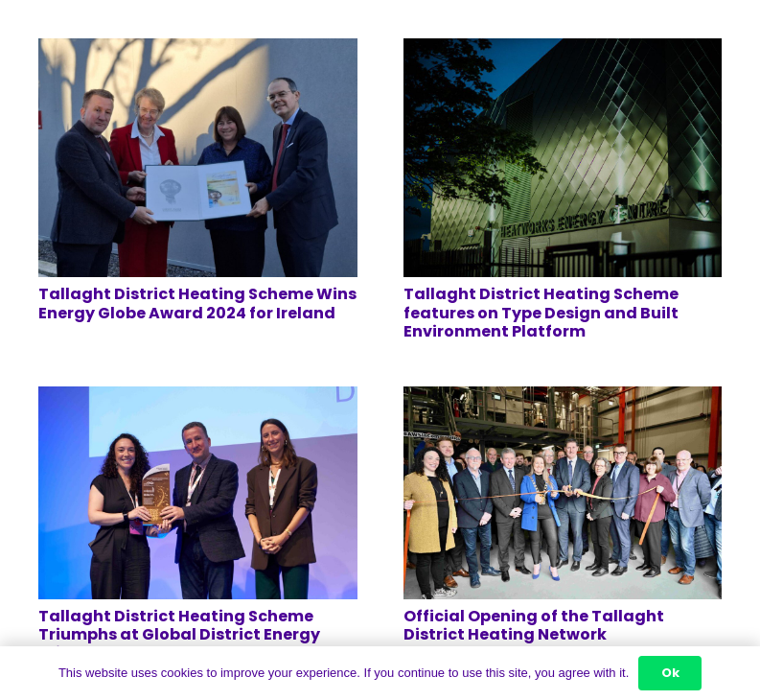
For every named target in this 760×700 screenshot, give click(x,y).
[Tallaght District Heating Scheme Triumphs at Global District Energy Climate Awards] (198, 399)
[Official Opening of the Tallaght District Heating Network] (563, 399)
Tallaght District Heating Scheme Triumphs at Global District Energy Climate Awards (179, 634)
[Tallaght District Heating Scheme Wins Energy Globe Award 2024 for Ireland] (198, 51)
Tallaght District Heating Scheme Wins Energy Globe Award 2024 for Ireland (197, 303)
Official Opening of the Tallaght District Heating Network (534, 625)
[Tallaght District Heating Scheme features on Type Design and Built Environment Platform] (563, 51)
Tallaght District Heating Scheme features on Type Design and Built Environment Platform (541, 312)
